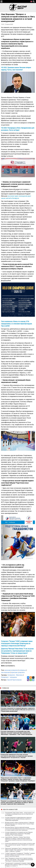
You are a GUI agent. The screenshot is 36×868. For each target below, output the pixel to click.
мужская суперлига (18, 672)
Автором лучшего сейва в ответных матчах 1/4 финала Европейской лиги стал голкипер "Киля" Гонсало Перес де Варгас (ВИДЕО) (20, 824)
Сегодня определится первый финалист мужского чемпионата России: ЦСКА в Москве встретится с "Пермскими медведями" (18, 819)
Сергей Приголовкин (14, 680)
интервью (23, 670)
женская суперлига (11, 670)
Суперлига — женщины (9, 677)
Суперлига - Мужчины (15, 675)
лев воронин (5, 672)
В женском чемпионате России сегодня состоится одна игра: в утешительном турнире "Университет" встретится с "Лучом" (20, 845)
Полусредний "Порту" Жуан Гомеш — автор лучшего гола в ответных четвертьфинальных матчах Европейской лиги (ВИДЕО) (20, 814)
